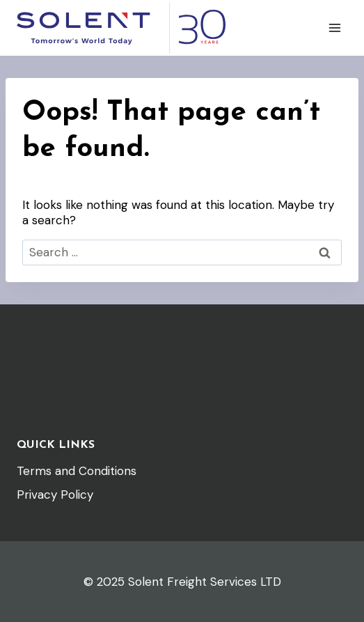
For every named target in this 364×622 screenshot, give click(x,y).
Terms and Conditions (77, 471)
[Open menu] (334, 28)
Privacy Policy (55, 495)
